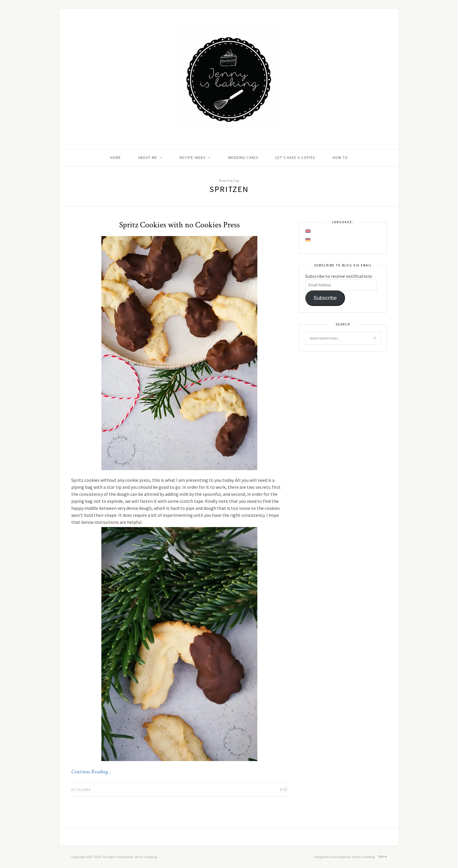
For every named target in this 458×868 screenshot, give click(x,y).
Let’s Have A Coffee (295, 158)
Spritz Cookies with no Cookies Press (179, 225)
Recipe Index (193, 158)
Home (116, 158)
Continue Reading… (91, 772)
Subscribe (325, 298)
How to (340, 158)
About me (148, 158)
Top (382, 857)
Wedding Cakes (243, 158)
